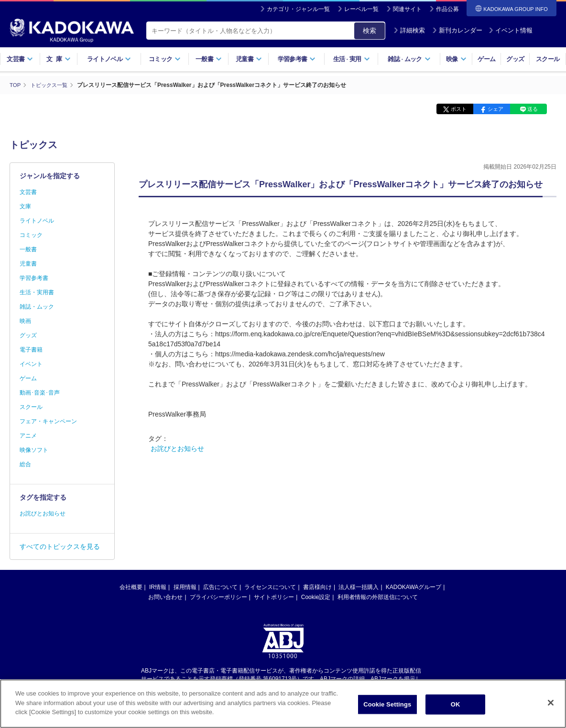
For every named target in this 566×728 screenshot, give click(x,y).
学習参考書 (297, 59)
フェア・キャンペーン (48, 421)
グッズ (515, 59)
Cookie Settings (387, 704)
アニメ (28, 436)
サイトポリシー (274, 597)
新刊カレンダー (457, 30)
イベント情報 (511, 30)
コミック (165, 59)
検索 (370, 31)
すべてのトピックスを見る (60, 546)
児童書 (249, 59)
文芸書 (20, 59)
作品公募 (447, 9)
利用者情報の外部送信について (378, 597)
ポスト (459, 109)
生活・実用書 (37, 292)
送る (533, 109)
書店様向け (317, 587)
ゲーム (486, 59)
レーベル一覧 (361, 9)
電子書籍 (31, 350)
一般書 (209, 59)
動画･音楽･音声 (40, 393)
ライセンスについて (270, 587)
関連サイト (407, 9)
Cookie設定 (316, 597)
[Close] (551, 703)
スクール (548, 59)
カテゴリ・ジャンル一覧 (298, 9)
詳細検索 (409, 30)
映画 (25, 321)
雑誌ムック (409, 59)
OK (456, 704)
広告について (220, 587)
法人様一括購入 (359, 587)
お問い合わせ (165, 597)
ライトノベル (109, 59)
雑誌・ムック (37, 307)
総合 (25, 464)
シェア (495, 109)
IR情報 (158, 587)
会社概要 (131, 587)
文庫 (25, 206)
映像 (456, 59)
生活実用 (352, 59)
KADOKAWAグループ (414, 587)
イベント (31, 364)
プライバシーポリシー (218, 597)
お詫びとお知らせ (177, 449)
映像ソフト (34, 450)
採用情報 (185, 587)
